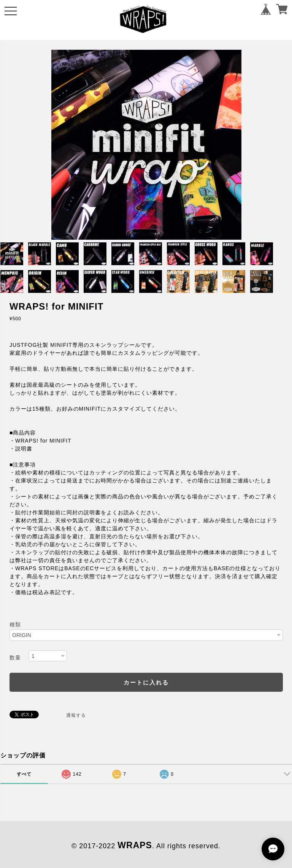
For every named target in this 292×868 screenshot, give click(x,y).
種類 (15, 625)
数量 (15, 658)
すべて (24, 774)
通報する (76, 715)
